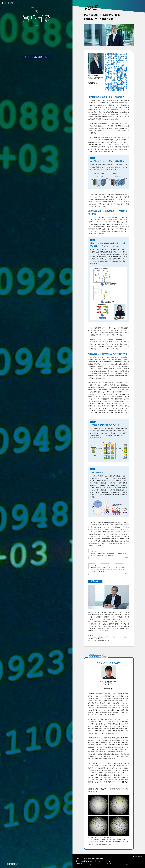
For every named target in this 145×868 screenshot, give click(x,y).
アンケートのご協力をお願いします (36, 57)
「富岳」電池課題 (112, 86)
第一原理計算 (95, 529)
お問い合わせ (138, 857)
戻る (126, 557)
